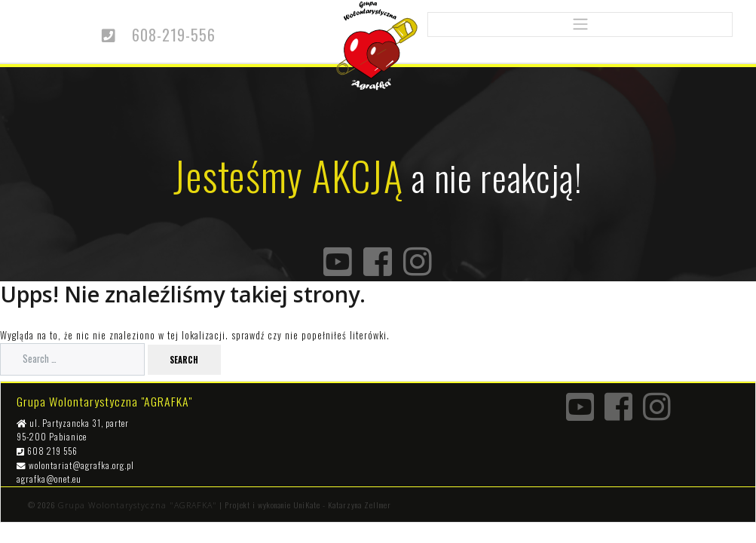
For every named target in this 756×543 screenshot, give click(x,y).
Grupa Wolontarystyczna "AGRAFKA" (138, 505)
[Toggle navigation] (580, 25)
